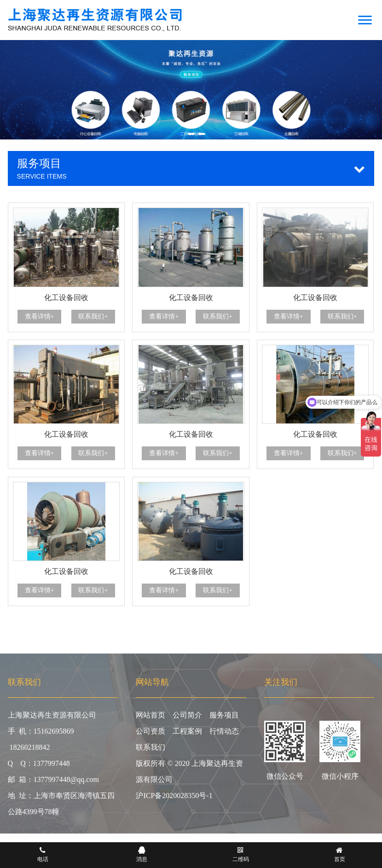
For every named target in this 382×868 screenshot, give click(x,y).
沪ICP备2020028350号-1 (174, 798)
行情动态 (224, 733)
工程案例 (187, 733)
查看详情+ (40, 316)
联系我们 (150, 749)
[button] (181, 134)
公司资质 (150, 733)
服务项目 (224, 717)
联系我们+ (93, 316)
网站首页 (150, 717)
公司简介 (187, 717)
